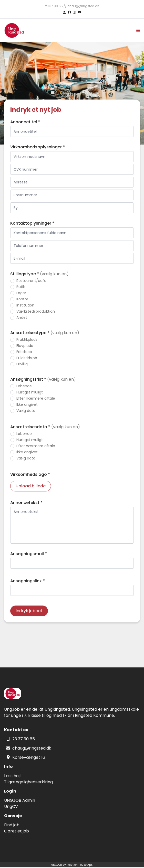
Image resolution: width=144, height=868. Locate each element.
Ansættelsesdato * (45, 427)
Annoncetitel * (25, 122)
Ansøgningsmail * (29, 554)
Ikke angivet (27, 404)
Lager (21, 293)
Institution (25, 305)
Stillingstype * (39, 274)
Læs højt (13, 776)
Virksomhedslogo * (30, 474)
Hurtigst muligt (30, 392)
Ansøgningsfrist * (43, 379)
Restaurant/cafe (31, 281)
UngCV (11, 806)
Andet (22, 317)
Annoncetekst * (26, 503)
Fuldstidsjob (27, 358)
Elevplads (25, 346)
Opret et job (17, 831)
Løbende (24, 386)
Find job (12, 825)
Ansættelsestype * (45, 333)
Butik (21, 287)
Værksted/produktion (36, 311)
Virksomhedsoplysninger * (38, 147)
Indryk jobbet (29, 611)
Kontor (22, 299)
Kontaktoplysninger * (32, 223)
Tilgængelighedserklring (28, 782)
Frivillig (22, 364)
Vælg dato (26, 411)
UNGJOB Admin (20, 800)
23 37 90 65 (24, 739)
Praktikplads (27, 339)
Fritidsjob (24, 352)
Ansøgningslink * (28, 581)
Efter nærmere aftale (36, 398)
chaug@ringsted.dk (32, 748)
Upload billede (31, 486)
